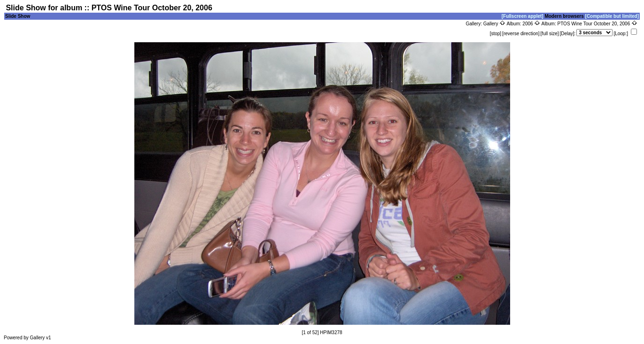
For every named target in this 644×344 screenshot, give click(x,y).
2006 (531, 24)
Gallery (494, 24)
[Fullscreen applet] (523, 16)
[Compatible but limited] (612, 16)
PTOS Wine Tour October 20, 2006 (598, 24)
